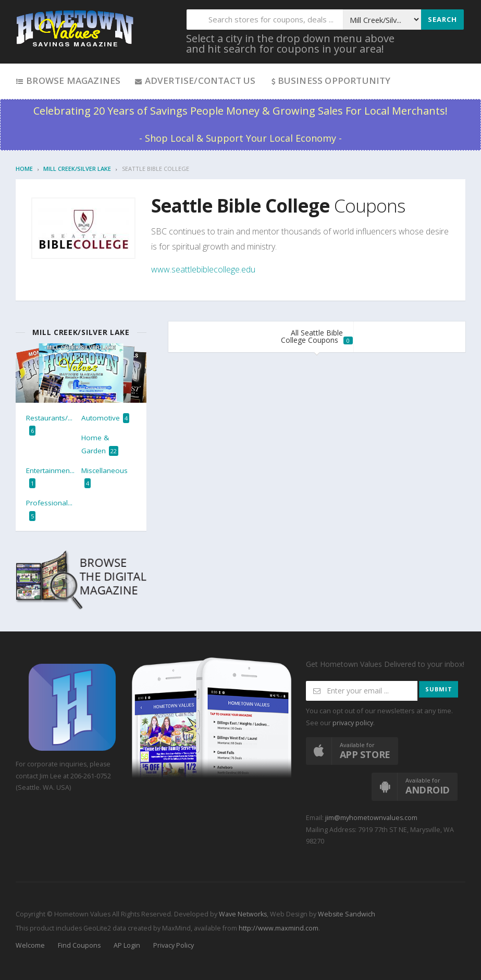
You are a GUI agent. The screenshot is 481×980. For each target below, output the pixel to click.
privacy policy (353, 723)
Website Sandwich (346, 914)
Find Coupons (79, 945)
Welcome (30, 945)
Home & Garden (100, 444)
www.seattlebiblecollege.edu (203, 269)
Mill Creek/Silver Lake (77, 169)
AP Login (127, 945)
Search (442, 19)
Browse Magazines (68, 80)
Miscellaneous (104, 477)
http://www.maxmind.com (279, 928)
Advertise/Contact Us (195, 80)
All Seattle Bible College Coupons (317, 336)
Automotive (105, 418)
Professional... (49, 509)
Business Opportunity (330, 80)
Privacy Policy (174, 945)
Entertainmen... (50, 477)
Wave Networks (242, 914)
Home (24, 169)
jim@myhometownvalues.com (371, 818)
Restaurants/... (49, 424)
